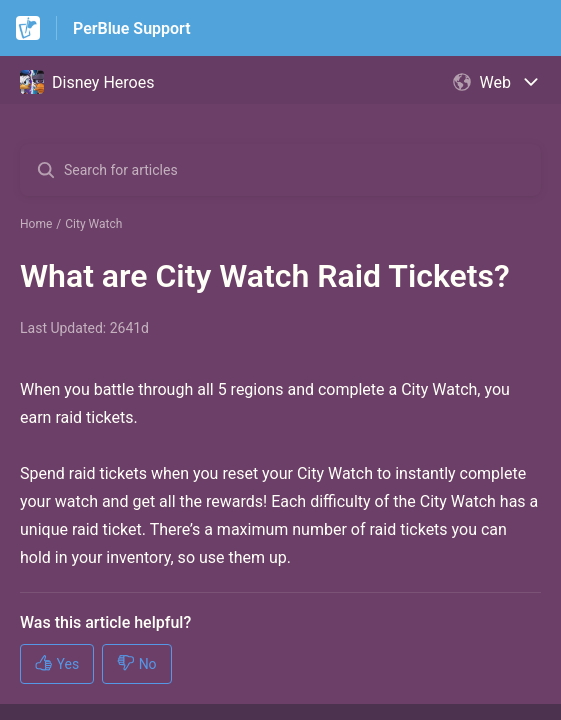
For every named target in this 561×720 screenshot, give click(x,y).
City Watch (93, 224)
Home (36, 224)
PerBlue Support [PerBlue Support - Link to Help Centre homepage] (132, 28)
